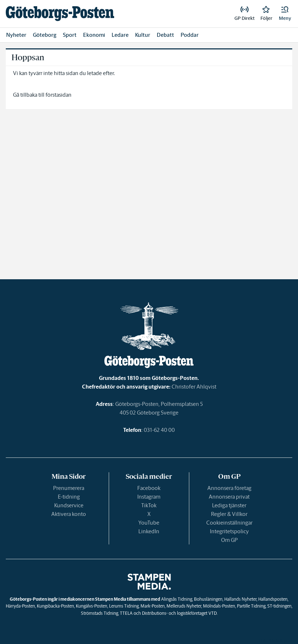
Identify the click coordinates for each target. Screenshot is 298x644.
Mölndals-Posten (219, 606)
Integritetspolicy (229, 531)
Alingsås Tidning (177, 599)
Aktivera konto (69, 514)
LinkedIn (149, 531)
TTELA (126, 613)
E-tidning (69, 497)
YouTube (149, 523)
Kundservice (69, 505)
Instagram (149, 497)
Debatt (165, 35)
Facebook (149, 488)
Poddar (190, 35)
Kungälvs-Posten (92, 606)
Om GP (229, 540)
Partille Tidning (251, 606)
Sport (70, 35)
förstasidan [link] (59, 95)
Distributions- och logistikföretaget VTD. (180, 613)
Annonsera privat (229, 497)
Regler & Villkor (229, 514)
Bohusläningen (208, 599)
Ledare (120, 35)
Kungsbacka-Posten (55, 606)
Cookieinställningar (229, 523)
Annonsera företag (229, 488)
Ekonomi (94, 35)
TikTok (149, 505)
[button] (285, 14)
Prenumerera (69, 488)
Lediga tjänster (229, 505)
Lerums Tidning (124, 606)
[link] (60, 14)
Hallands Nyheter (240, 599)
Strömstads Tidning (100, 613)
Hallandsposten (273, 599)
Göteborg (45, 35)
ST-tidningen (279, 606)
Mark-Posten (153, 606)
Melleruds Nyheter (184, 606)
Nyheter (16, 35)
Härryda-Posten (20, 606)
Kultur (143, 35)
